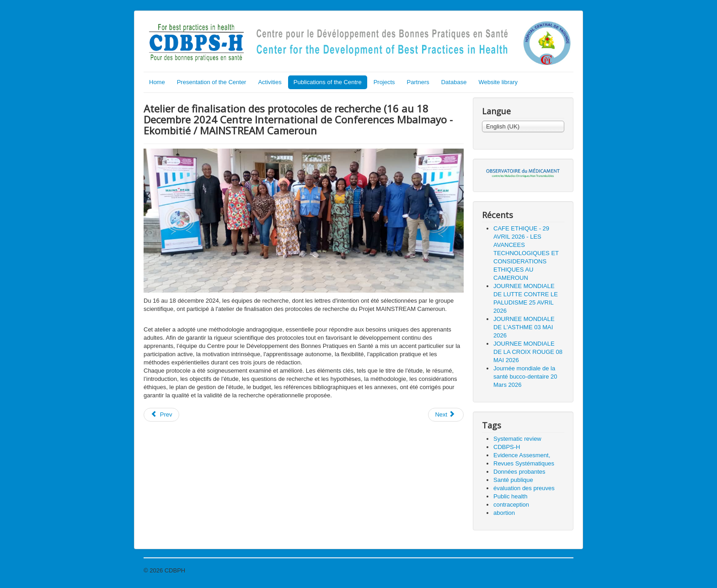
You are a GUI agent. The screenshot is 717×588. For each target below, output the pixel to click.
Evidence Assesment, (522, 455)
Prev (161, 414)
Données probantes (519, 472)
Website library (498, 82)
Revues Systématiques (524, 463)
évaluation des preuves (524, 488)
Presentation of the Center (212, 82)
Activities (270, 82)
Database (454, 82)
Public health (510, 496)
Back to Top (558, 570)
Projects (384, 82)
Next (445, 414)
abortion (504, 513)
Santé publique (513, 480)
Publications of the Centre (328, 82)
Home (157, 82)
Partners (418, 82)
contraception (511, 505)
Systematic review (517, 439)
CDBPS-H (507, 447)
